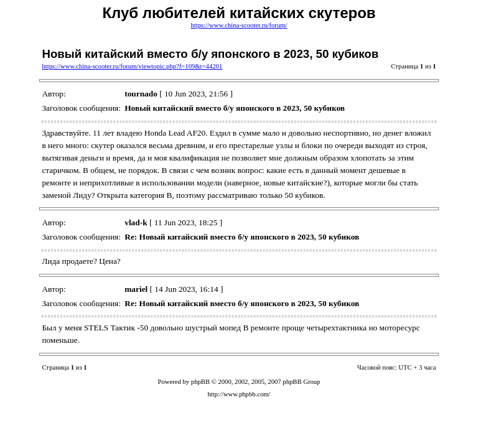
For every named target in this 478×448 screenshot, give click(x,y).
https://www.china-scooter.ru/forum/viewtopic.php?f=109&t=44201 (132, 66)
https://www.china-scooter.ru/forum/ (239, 25)
